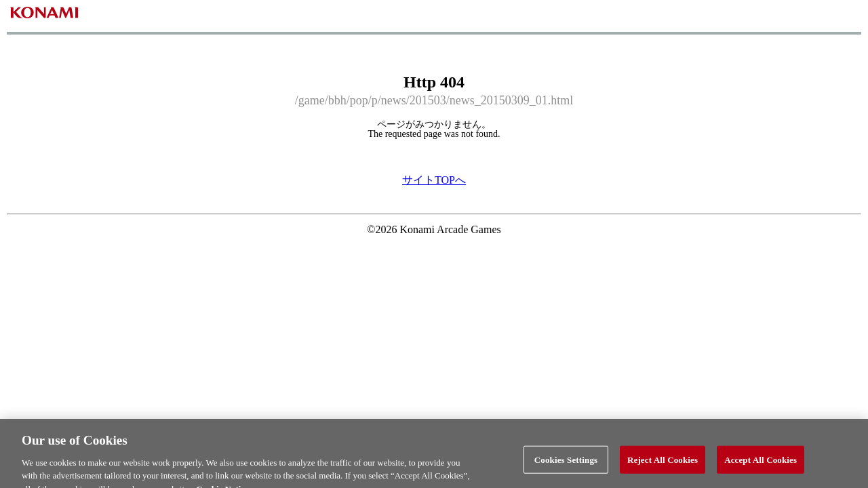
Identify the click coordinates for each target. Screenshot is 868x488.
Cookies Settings (566, 464)
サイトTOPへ (434, 180)
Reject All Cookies (663, 464)
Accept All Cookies (761, 464)
